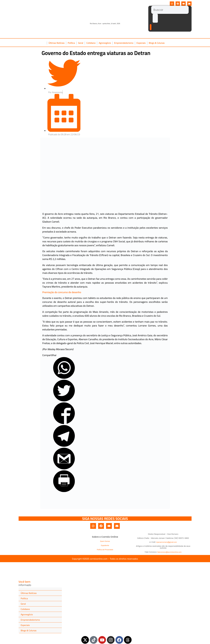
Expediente (105, 545)
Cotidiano (91, 43)
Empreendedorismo (124, 43)
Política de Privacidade (105, 550)
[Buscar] (170, 10)
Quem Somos (105, 541)
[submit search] (155, 18)
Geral (81, 43)
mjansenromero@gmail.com (166, 542)
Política (71, 43)
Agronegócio (105, 43)
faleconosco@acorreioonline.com (169, 552)
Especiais (141, 43)
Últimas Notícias (57, 43)
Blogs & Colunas (157, 43)
